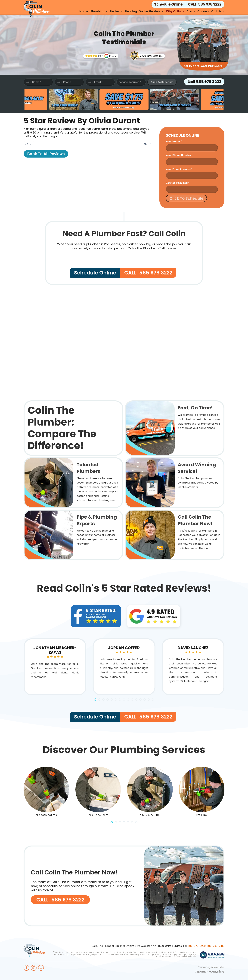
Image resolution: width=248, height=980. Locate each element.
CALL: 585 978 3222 (205, 4)
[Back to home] (37, 9)
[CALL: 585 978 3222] (124, 886)
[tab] (95, 700)
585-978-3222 (197, 946)
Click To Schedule (162, 82)
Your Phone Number (179, 155)
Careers (203, 11)
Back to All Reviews (46, 154)
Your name (174, 141)
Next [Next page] (148, 144)
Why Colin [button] (175, 11)
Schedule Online (95, 273)
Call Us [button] (218, 11)
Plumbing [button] (99, 11)
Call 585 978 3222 (204, 82)
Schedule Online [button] (168, 4)
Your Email (95, 82)
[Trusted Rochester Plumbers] (101, 56)
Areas (191, 11)
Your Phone (64, 82)
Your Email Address (179, 169)
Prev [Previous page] (29, 144)
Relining (131, 11)
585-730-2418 (216, 946)
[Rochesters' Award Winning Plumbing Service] (147, 55)
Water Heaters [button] (152, 11)
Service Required (130, 82)
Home (84, 11)
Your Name (34, 82)
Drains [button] (116, 11)
